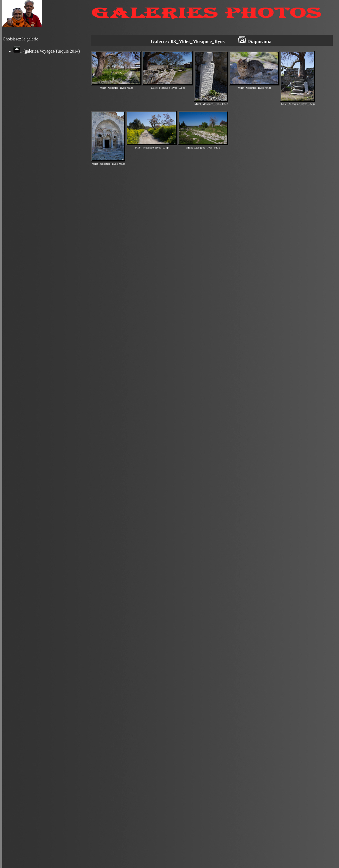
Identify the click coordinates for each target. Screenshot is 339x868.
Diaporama (255, 41)
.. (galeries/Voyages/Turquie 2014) (47, 51)
